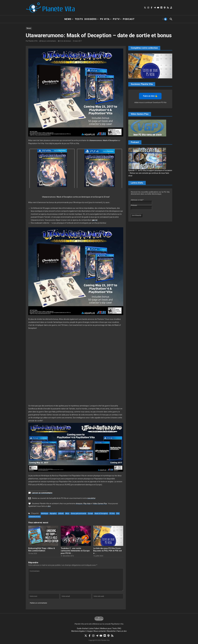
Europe (90, 513)
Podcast (129, 19)
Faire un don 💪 (150, 96)
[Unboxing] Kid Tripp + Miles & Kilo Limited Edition (42, 550)
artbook (61, 513)
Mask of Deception (101, 513)
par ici (95, 220)
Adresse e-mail (137, 200)
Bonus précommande (79, 513)
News (69, 19)
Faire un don (122, 631)
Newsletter (111, 631)
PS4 (118, 513)
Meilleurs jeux (106, 628)
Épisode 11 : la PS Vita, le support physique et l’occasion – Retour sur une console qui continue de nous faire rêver (150, 173)
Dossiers (91, 19)
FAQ (119, 628)
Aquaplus (53, 513)
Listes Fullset (94, 628)
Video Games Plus (100, 503)
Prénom (134, 205)
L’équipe (89, 631)
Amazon (79, 503)
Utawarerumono (35, 517)
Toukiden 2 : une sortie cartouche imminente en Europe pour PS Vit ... (75, 551)
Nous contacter (100, 631)
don (49, 506)
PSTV (117, 19)
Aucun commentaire (49, 41)
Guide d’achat (82, 628)
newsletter (91, 498)
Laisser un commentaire (42, 493)
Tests (79, 19)
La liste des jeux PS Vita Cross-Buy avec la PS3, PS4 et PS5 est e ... (108, 551)
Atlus (67, 513)
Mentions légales (78, 631)
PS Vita (106, 19)
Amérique (45, 513)
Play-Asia (87, 503)
